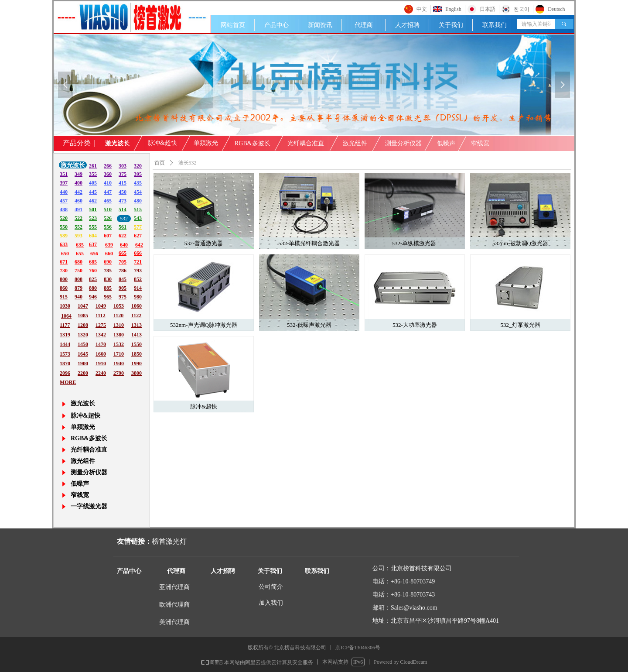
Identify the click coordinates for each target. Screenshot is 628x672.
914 (138, 288)
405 (93, 183)
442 (78, 192)
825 (93, 279)
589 (64, 236)
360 (108, 174)
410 (108, 183)
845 (123, 279)
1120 (118, 315)
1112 (101, 315)
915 (64, 297)
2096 (65, 373)
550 (64, 227)
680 (78, 262)
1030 (65, 306)
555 (93, 227)
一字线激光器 (89, 506)
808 (78, 279)
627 (138, 236)
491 (78, 209)
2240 (101, 373)
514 (123, 209)
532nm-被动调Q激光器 (520, 243)
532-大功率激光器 (415, 325)
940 (78, 297)
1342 (101, 335)
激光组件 (355, 143)
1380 (119, 335)
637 (93, 244)
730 (64, 271)
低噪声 (446, 143)
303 (123, 166)
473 (123, 201)
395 (138, 174)
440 (64, 192)
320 (138, 166)
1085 (83, 315)
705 (123, 262)
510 (108, 209)
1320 (83, 335)
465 (108, 201)
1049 (101, 306)
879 (78, 288)
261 (93, 166)
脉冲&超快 (204, 406)
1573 (65, 354)
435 (138, 183)
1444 (65, 344)
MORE (68, 382)
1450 (83, 344)
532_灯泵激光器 (520, 325)
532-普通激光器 (204, 243)
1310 (119, 325)
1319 (65, 335)
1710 (119, 354)
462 (93, 201)
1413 (137, 335)
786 (123, 271)
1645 (83, 354)
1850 (137, 354)
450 (123, 192)
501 (93, 209)
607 (108, 236)
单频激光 (206, 143)
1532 (119, 344)
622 (123, 236)
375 (123, 174)
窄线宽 (480, 143)
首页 (160, 163)
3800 (137, 373)
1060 (137, 306)
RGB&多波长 (253, 143)
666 (138, 253)
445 (93, 192)
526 (108, 218)
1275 (101, 325)
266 (108, 166)
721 (138, 262)
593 (78, 236)
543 (138, 218)
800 (64, 279)
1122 (136, 315)
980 (138, 297)
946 (93, 297)
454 (138, 192)
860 (64, 288)
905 (123, 288)
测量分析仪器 (403, 143)
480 (138, 201)
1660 (101, 354)
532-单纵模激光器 (415, 243)
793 (138, 271)
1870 (65, 363)
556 (108, 227)
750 (78, 271)
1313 (137, 325)
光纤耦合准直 (306, 143)
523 (93, 218)
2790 (119, 373)
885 (108, 288)
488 (64, 209)
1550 (137, 344)
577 (138, 227)
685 (93, 262)
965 (108, 297)
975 (123, 297)
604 (93, 236)
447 (108, 192)
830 (108, 279)
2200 (83, 373)
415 (123, 183)
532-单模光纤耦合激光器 (309, 243)
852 (138, 279)
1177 (65, 325)
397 (64, 183)
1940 (119, 363)
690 (108, 262)
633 (64, 244)
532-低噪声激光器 (309, 325)
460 (78, 201)
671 (64, 262)
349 (78, 174)
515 (138, 209)
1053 (119, 306)
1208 (83, 325)
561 (123, 227)
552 (78, 227)
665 (123, 253)
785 (108, 271)
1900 (83, 363)
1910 (101, 363)
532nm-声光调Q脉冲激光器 (204, 325)
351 (64, 174)
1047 (83, 306)
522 (78, 218)
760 (93, 271)
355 (93, 174)
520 (64, 218)
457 (64, 201)
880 (93, 288)
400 (78, 183)
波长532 (188, 163)
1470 (101, 344)
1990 (137, 363)
